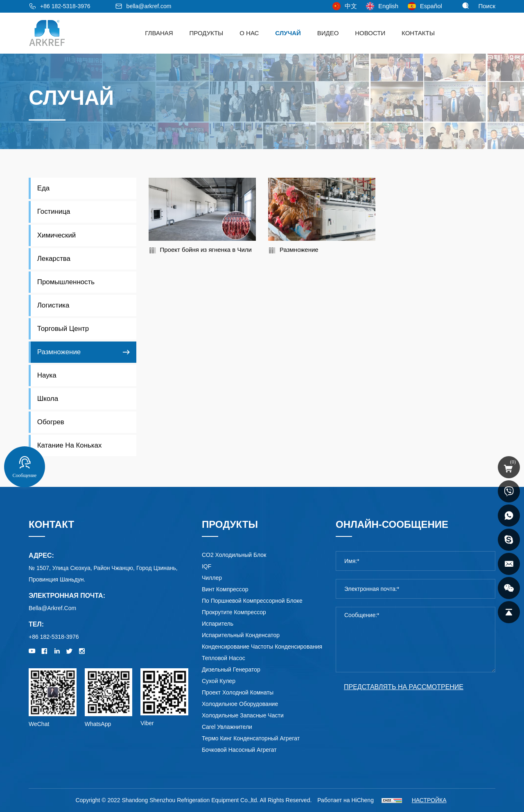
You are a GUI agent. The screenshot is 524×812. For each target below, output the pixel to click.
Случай (288, 33)
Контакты (418, 33)
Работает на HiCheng (346, 800)
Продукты (207, 33)
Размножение (299, 250)
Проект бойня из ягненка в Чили (206, 250)
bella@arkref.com (149, 6)
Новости (370, 33)
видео (328, 33)
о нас (249, 33)
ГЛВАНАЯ (159, 33)
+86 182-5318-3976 (65, 6)
